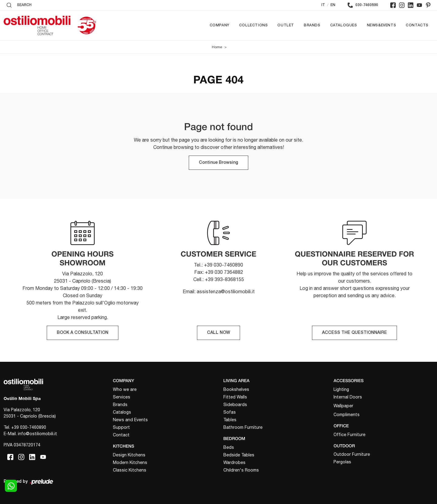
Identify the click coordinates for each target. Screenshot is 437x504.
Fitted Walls (235, 397)
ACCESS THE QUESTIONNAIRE (354, 333)
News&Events (382, 25)
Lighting (341, 389)
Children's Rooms (241, 470)
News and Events (130, 420)
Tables (230, 420)
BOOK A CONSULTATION (83, 333)
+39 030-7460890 (29, 427)
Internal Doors (348, 397)
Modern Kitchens (130, 462)
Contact (121, 435)
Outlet (286, 25)
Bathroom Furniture (243, 427)
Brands (312, 25)
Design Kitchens (129, 455)
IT (323, 5)
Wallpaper (343, 406)
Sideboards (235, 405)
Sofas (230, 412)
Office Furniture (349, 435)
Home (217, 47)
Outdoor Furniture (352, 454)
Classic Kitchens (130, 470)
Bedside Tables (239, 455)
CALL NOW (218, 333)
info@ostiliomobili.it (37, 434)
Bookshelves (236, 389)
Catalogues (344, 25)
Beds (229, 447)
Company (220, 25)
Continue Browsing (218, 163)
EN (333, 5)
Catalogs (122, 412)
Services (122, 397)
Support (121, 427)
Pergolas (342, 462)
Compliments (347, 415)
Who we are (125, 389)
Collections (254, 25)
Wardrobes (234, 462)
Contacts (417, 25)
